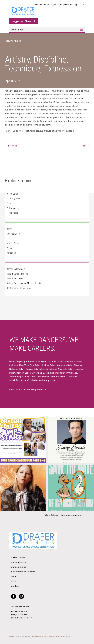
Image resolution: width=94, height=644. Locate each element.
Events (9, 203)
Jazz (8, 239)
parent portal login (69, 4)
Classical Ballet (13, 234)
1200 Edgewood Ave (20, 606)
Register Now (22, 21)
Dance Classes (18, 562)
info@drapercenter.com (22, 618)
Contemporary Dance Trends (19, 288)
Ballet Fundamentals (16, 279)
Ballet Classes (18, 558)
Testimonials (12, 213)
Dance (9, 229)
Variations (11, 253)
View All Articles (13, 41)
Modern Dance (13, 243)
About (14, 577)
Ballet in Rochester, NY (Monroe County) (24, 283)
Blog (13, 581)
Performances (13, 208)
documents (42, 4)
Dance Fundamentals (16, 269)
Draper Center (12, 194)
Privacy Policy (65, 636)
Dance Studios (19, 567)
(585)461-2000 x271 (21, 615)
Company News (13, 199)
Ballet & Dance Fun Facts (17, 274)
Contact (15, 586)
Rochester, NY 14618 (20, 611)
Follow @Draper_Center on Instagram (62, 515)
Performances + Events (23, 572)
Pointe (9, 248)
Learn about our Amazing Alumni (26, 389)
